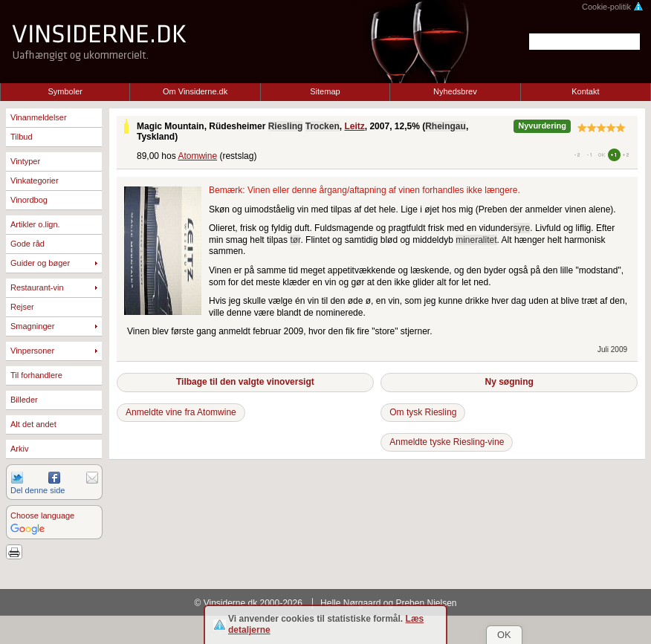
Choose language (42, 515)
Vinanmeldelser (39, 117)
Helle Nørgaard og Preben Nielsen (388, 603)
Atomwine (197, 156)
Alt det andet (33, 424)
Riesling (286, 126)
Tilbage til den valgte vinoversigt (245, 382)
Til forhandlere (36, 375)
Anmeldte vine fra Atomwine (181, 412)
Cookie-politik (613, 7)
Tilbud (22, 137)
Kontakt (585, 91)
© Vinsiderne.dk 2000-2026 (249, 603)
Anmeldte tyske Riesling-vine (447, 442)
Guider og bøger (40, 263)
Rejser (22, 307)
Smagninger (32, 326)
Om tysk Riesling (423, 412)
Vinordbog (29, 200)
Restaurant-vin (37, 287)
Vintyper (25, 161)
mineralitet (476, 240)
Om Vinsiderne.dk (195, 91)
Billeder (24, 400)
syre (522, 228)
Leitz (354, 126)
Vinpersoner (32, 351)
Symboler (65, 91)
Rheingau (446, 126)
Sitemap (325, 91)
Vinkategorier (35, 180)
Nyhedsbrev (455, 91)
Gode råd (27, 244)
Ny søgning (509, 382)
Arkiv (19, 449)
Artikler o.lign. (35, 224)
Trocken (323, 126)
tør (295, 240)
